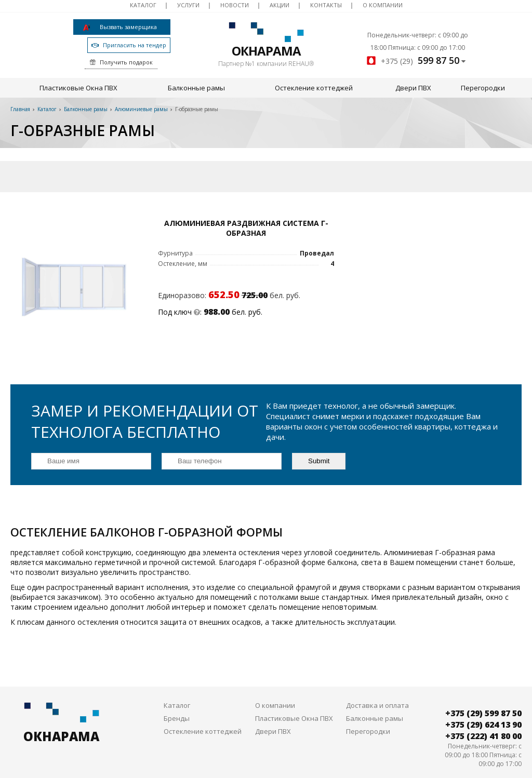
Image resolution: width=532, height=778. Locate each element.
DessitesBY (505, 768)
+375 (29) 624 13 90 (483, 704)
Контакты (326, 5)
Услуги (188, 5)
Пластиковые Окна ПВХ (78, 88)
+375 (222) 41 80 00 (483, 716)
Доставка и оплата (377, 685)
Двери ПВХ (413, 88)
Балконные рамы (196, 88)
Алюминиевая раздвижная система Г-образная (184, 228)
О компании (383, 5)
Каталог (143, 5)
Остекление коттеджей (314, 88)
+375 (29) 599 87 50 (483, 693)
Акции (280, 5)
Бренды (177, 698)
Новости (235, 5)
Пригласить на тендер (122, 45)
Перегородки (483, 88)
